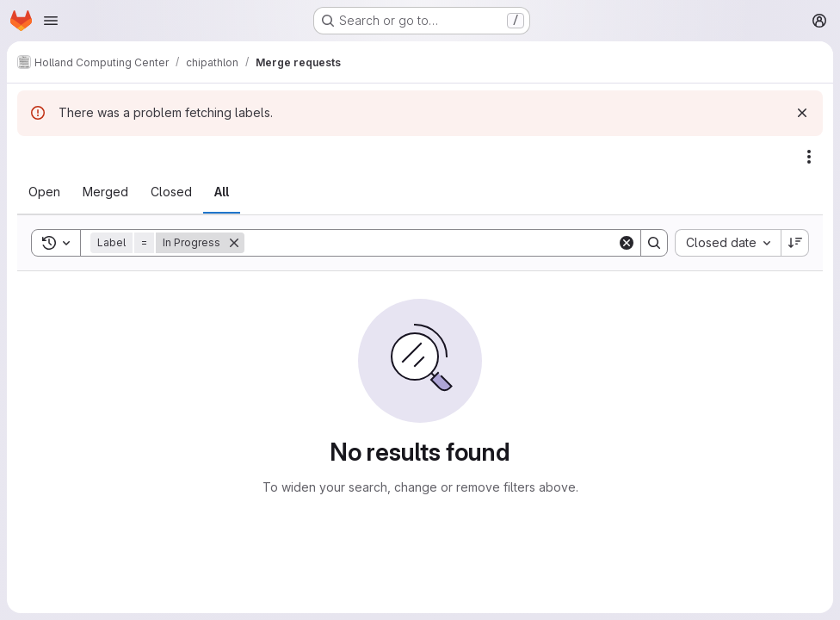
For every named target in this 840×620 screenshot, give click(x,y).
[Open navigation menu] (51, 21)
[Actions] (809, 157)
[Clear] (627, 243)
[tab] (44, 192)
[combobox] (728, 243)
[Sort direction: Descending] (795, 243)
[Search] (431, 243)
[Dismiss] (802, 113)
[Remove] (234, 243)
